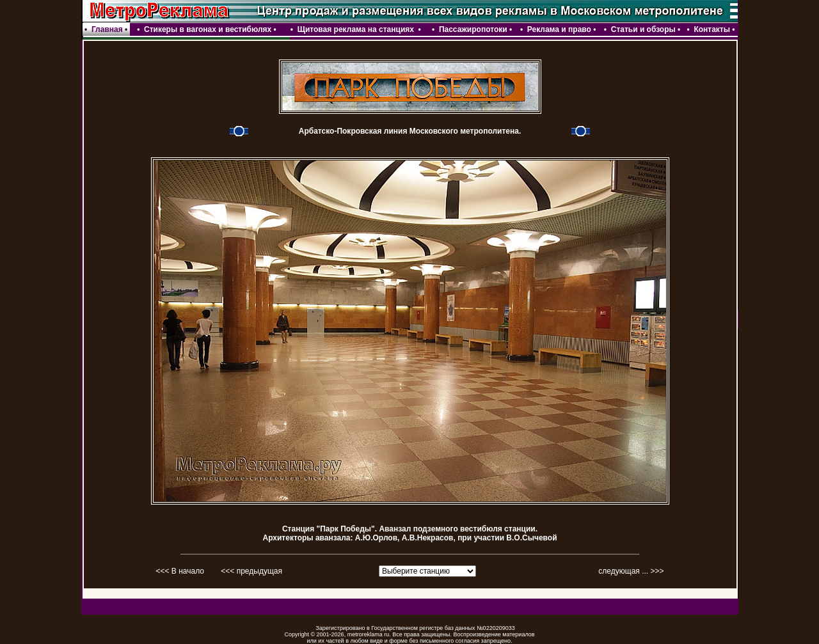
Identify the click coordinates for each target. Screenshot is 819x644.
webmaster (117, 607)
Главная (107, 29)
